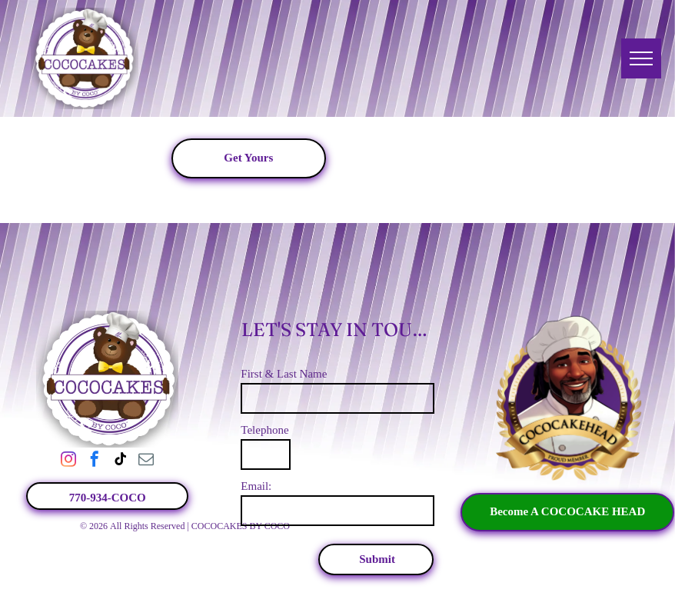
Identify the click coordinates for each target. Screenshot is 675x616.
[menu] (641, 58)
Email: (256, 486)
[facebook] (95, 461)
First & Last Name (284, 374)
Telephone (264, 430)
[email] (146, 461)
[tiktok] (121, 461)
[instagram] (68, 461)
